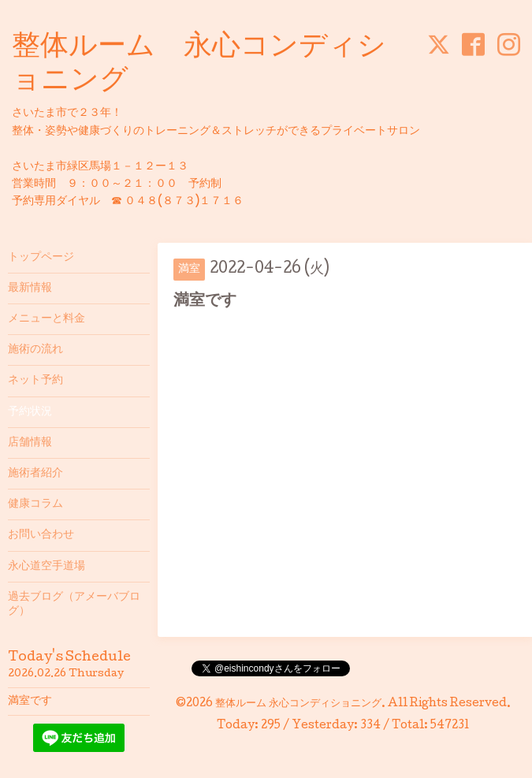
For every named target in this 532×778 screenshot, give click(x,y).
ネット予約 (35, 381)
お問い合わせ (41, 535)
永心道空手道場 (47, 567)
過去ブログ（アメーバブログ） (74, 605)
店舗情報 (30, 443)
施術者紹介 (35, 474)
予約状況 (30, 412)
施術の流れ (35, 350)
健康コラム (35, 504)
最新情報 (30, 288)
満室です (30, 702)
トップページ (41, 258)
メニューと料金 (47, 319)
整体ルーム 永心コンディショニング (298, 704)
